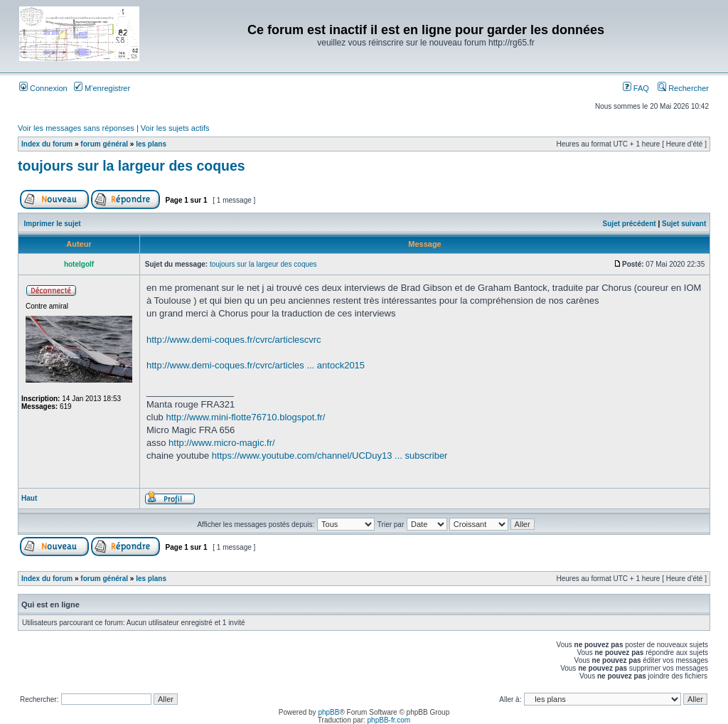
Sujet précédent (630, 224)
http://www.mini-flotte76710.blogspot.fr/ (245, 417)
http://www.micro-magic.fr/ (222, 443)
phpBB (328, 712)
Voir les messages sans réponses (76, 128)
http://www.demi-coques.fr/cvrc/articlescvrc (234, 340)
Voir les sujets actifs (175, 128)
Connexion (43, 88)
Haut (29, 498)
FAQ (636, 88)
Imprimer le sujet (53, 224)
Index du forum (47, 144)
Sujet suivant (684, 224)
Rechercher (683, 88)
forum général (104, 144)
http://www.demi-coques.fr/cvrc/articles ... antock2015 (256, 365)
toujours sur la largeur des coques (132, 166)
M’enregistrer (102, 88)
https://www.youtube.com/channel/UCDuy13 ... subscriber (330, 456)
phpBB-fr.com (389, 720)
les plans (151, 144)
